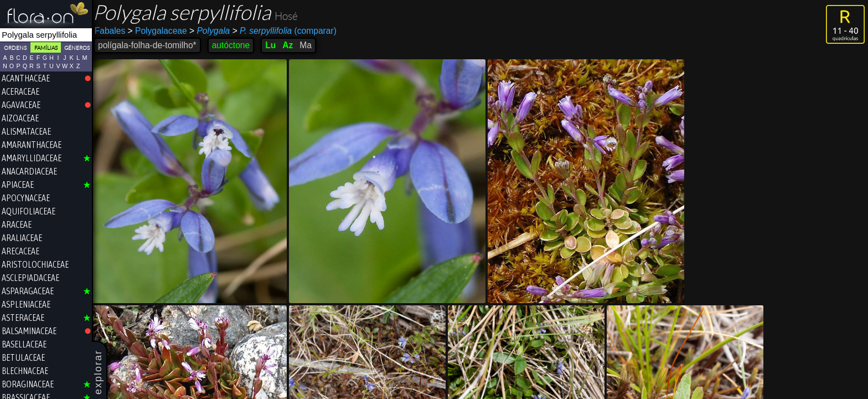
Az (290, 45)
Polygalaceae (160, 31)
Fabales (113, 31)
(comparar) (287, 31)
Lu (273, 45)
